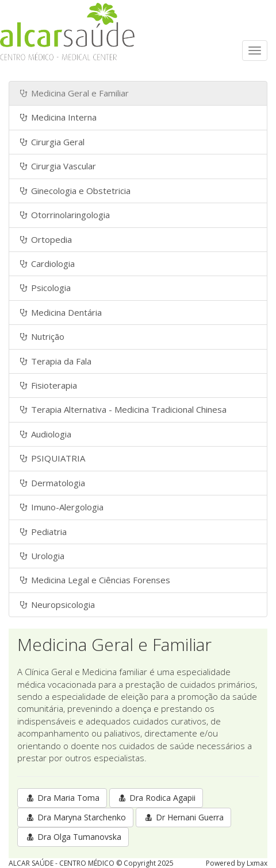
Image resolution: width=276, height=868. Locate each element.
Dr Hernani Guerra (183, 817)
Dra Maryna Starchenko (75, 817)
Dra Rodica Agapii (156, 798)
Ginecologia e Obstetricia (74, 191)
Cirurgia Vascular (57, 166)
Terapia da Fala (55, 361)
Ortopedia (45, 239)
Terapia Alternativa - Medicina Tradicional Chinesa (122, 409)
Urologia (41, 556)
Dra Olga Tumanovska (73, 837)
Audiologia (45, 434)
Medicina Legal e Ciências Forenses (94, 580)
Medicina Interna (57, 117)
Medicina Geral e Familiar (73, 93)
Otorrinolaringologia (64, 215)
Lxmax (257, 863)
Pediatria (42, 532)
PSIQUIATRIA (51, 458)
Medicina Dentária (60, 312)
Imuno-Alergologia (61, 507)
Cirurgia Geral (51, 142)
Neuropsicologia (56, 604)
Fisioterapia (47, 385)
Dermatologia (51, 483)
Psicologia (44, 288)
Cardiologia (46, 263)
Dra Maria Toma (62, 798)
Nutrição (41, 336)
